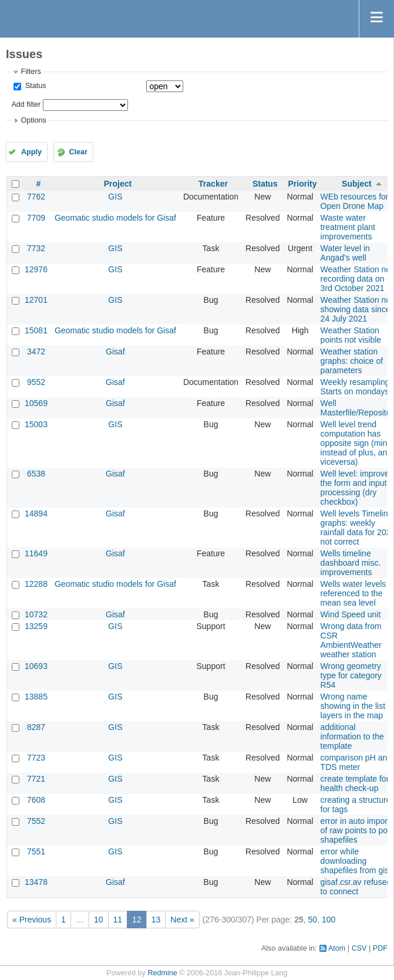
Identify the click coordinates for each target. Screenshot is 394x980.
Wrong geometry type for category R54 (351, 675)
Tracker (213, 184)
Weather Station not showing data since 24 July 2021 (357, 309)
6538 (36, 474)
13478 (36, 882)
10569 (36, 403)
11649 (36, 553)
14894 (36, 513)
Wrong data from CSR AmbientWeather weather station (351, 640)
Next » (182, 920)
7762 (36, 197)
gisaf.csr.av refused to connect (356, 887)
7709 (36, 218)
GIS (115, 197)
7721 (36, 779)
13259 (36, 626)
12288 (36, 584)
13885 (36, 697)
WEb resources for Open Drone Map (355, 201)
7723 (36, 758)
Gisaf (115, 352)
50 (313, 920)
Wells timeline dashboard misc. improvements (351, 563)
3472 (36, 352)
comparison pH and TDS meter (356, 762)
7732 (36, 248)
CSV (359, 948)
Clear (78, 152)
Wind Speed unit (351, 614)
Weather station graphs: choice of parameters (352, 361)
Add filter (26, 104)
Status (34, 86)
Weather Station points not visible (351, 335)
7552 (36, 821)
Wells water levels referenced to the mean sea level (353, 593)
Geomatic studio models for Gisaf (115, 218)
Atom (337, 948)
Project (118, 184)
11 (118, 920)
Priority (303, 184)
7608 (36, 800)
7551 (36, 851)
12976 (36, 269)
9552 (36, 382)
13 (156, 920)
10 (99, 920)
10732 (36, 614)
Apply (31, 152)
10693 (36, 666)
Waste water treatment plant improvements (348, 227)
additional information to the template (352, 736)
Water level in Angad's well (345, 253)
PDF (380, 948)
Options (33, 120)
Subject (357, 184)
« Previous (32, 920)
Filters (31, 72)
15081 (36, 330)
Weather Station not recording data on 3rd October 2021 (357, 279)
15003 (36, 424)
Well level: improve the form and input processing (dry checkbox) (355, 488)
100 (329, 920)
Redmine (162, 973)
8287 (36, 727)
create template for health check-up (355, 783)
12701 (36, 300)
